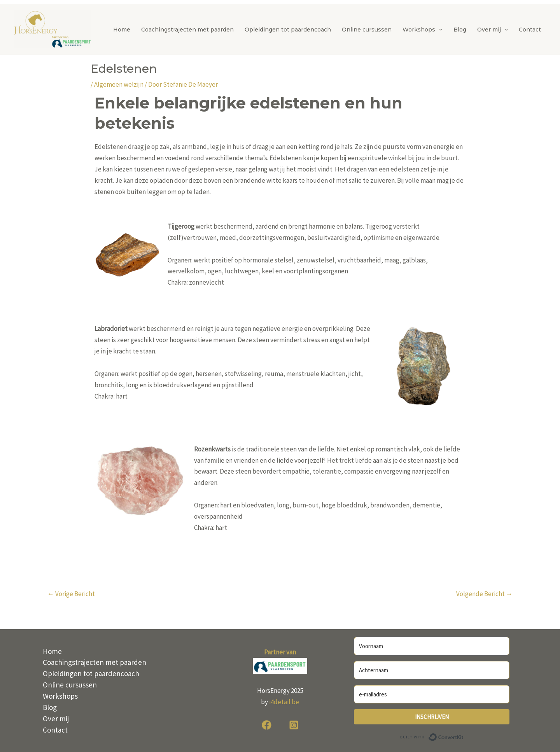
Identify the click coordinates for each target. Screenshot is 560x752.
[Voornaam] (432, 646)
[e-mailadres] (432, 694)
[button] (439, 30)
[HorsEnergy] (52, 29)
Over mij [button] (493, 30)
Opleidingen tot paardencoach (288, 30)
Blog (460, 30)
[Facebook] (267, 725)
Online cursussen (367, 30)
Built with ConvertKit (464, 736)
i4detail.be (284, 702)
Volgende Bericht (484, 594)
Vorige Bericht (71, 594)
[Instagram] (294, 725)
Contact (530, 30)
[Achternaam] (432, 670)
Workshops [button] (422, 30)
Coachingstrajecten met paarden (187, 30)
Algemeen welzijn (119, 84)
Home (122, 30)
